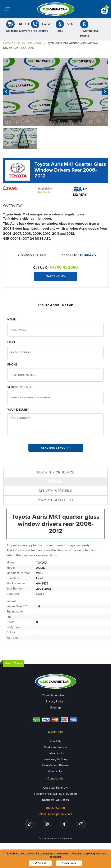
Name (11, 319)
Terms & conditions (55, 695)
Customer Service (55, 747)
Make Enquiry (56, 276)
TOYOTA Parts (23, 43)
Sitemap (55, 708)
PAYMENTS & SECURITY (56, 500)
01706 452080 (64, 267)
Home (7, 43)
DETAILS (55, 481)
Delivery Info (56, 753)
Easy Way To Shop (55, 759)
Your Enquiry (18, 410)
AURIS (39, 43)
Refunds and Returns (55, 765)
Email (11, 342)
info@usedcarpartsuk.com (56, 814)
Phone (12, 365)
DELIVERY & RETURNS (55, 491)
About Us (55, 741)
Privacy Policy (55, 702)
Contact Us (55, 771)
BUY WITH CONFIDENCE (55, 472)
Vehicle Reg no (19, 387)
